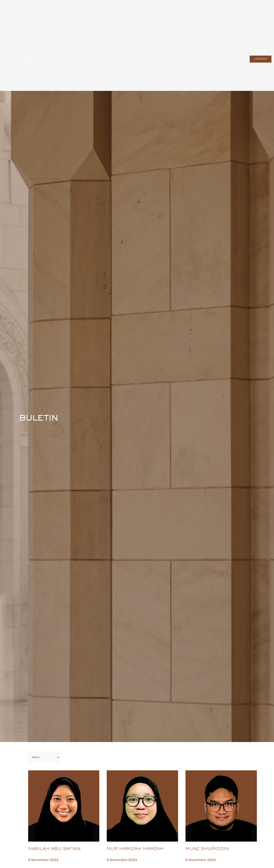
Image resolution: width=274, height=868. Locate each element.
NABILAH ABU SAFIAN (54, 850)
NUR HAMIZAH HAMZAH (135, 850)
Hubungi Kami (230, 64)
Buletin (174, 54)
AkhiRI (109, 54)
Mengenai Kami (141, 54)
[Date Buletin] (44, 758)
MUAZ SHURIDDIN (207, 850)
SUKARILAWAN (231, 54)
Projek (200, 54)
